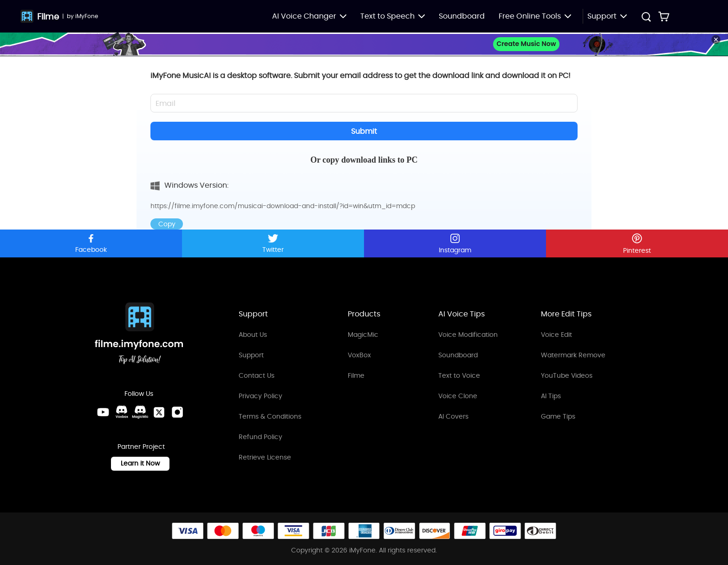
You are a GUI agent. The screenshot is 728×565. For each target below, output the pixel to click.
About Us (253, 335)
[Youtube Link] (103, 412)
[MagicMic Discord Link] (140, 412)
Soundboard (462, 16)
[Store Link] (664, 16)
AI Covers (453, 416)
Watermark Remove (573, 355)
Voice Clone (458, 396)
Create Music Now (526, 44)
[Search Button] (646, 18)
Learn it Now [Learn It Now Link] (140, 463)
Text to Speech (393, 16)
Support (251, 355)
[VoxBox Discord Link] (122, 412)
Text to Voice (459, 375)
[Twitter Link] (159, 412)
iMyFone (87, 16)
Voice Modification (468, 335)
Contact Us (257, 375)
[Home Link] (139, 335)
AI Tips (551, 396)
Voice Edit (556, 335)
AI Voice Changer (309, 16)
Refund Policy (260, 437)
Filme (48, 16)
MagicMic (363, 335)
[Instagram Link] (177, 412)
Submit (364, 131)
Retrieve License (265, 457)
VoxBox (359, 355)
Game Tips (558, 416)
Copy (167, 224)
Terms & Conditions (270, 416)
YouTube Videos (567, 375)
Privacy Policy (260, 396)
